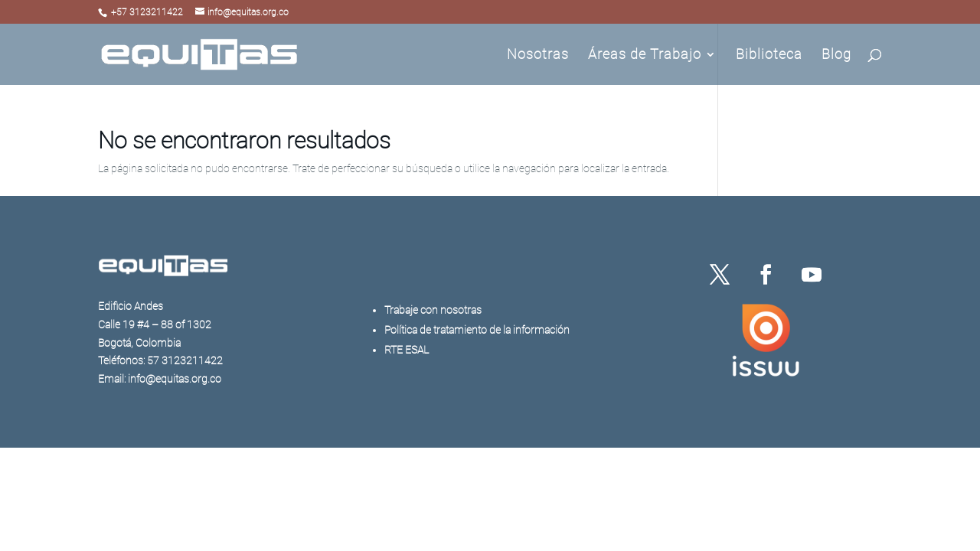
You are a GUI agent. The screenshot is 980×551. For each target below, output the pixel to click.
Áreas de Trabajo (645, 55)
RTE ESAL (407, 350)
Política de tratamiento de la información (477, 330)
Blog (836, 55)
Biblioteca (769, 55)
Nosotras (538, 55)
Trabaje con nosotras (433, 310)
